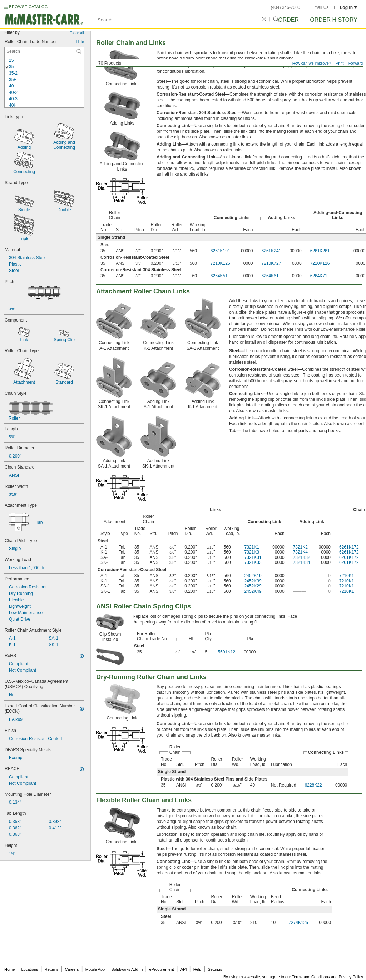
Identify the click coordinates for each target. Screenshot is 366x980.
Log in (349, 7)
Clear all (77, 33)
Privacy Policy (351, 977)
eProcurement (162, 969)
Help (197, 969)
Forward (356, 63)
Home (9, 969)
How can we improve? (312, 63)
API (184, 969)
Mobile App (95, 969)
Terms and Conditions (311, 977)
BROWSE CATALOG (28, 7)
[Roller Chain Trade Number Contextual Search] (44, 51)
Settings (215, 969)
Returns (52, 969)
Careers (72, 969)
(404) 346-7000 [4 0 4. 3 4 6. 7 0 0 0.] (286, 7)
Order (288, 20)
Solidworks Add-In (127, 969)
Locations (30, 969)
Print (340, 63)
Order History (334, 20)
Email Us (320, 7)
